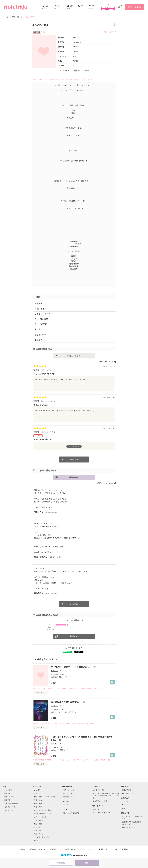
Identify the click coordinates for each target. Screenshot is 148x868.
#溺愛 (75, 79)
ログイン (122, 7)
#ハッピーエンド (86, 760)
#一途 (86, 723)
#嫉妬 (91, 723)
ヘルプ (116, 849)
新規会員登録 (135, 7)
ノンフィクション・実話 (42, 810)
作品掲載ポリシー (55, 849)
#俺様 (41, 79)
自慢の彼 (39, 304)
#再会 (108, 760)
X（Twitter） (127, 801)
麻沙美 (37, 593)
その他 (36, 841)
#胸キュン (98, 688)
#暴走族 (80, 723)
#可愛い (53, 79)
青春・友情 (38, 807)
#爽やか (65, 688)
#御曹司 (48, 760)
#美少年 (36, 723)
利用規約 (23, 849)
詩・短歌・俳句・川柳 (42, 837)
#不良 (67, 723)
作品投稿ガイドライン (37, 849)
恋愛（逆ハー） (39, 800)
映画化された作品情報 (71, 813)
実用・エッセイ (39, 834)
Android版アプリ (128, 793)
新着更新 (7, 800)
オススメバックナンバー (101, 813)
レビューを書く (74, 356)
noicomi (66, 805)
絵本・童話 (38, 830)
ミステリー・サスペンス (42, 814)
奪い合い (39, 330)
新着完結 (7, 793)
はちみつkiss (40, 335)
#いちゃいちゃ (65, 760)
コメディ (37, 827)
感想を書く (74, 477)
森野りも (54, 744)
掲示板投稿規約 (71, 849)
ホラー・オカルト (40, 817)
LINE (124, 808)
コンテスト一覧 (98, 790)
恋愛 (35, 793)
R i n (54, 706)
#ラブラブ (75, 760)
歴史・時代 (38, 824)
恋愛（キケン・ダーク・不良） (45, 797)
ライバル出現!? (41, 319)
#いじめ (73, 723)
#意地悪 (71, 688)
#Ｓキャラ (62, 79)
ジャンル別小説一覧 (11, 804)
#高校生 (83, 688)
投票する (74, 636)
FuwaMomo (46, 401)
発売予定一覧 (68, 793)
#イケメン (92, 79)
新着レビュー (9, 797)
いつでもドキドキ (42, 314)
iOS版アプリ (127, 790)
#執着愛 (41, 760)
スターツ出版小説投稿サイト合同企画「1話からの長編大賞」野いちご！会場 (106, 796)
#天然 (70, 79)
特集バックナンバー (100, 809)
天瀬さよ (54, 671)
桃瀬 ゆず (108, 32)
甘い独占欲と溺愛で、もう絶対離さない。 (71, 667)
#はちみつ (83, 79)
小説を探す (8, 790)
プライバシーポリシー (88, 849)
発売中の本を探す (69, 790)
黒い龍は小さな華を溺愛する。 (66, 702)
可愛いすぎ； (40, 309)
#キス (47, 79)
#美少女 (90, 688)
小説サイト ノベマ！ (129, 827)
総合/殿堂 (37, 790)
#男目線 (103, 760)
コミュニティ (9, 810)
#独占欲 (49, 688)
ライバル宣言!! (41, 324)
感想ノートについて (105, 483)
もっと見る (74, 459)
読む (87, 863)
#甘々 (35, 79)
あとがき (39, 340)
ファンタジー (39, 820)
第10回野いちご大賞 (100, 801)
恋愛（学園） (39, 804)
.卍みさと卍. (46, 432)
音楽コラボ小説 (10, 807)
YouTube (125, 805)
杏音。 (44, 370)
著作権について (104, 849)
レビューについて (106, 362)
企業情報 (125, 849)
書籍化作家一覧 (69, 797)
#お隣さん (37, 688)
